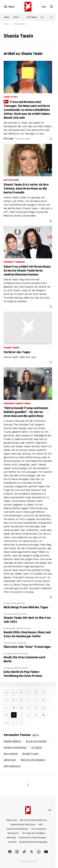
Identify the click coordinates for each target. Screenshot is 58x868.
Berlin (36, 735)
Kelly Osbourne (12, 766)
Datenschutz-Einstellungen (32, 838)
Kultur (6, 24)
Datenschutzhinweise (17, 829)
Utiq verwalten (39, 829)
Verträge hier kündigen (34, 833)
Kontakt (12, 842)
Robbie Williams (12, 741)
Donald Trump (30, 754)
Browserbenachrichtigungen (33, 842)
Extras (16, 17)
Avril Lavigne (11, 754)
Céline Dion (10, 760)
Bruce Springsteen (36, 741)
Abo (44, 7)
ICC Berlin (37, 747)
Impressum (12, 820)
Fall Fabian (32, 17)
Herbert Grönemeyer (15, 747)
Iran (43, 17)
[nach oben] (50, 810)
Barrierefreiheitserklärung (33, 820)
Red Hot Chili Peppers (33, 760)
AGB (40, 825)
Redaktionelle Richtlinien (23, 825)
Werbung (11, 838)
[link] (52, 7)
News (7, 17)
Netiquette (13, 833)
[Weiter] (52, 17)
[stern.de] (28, 7)
